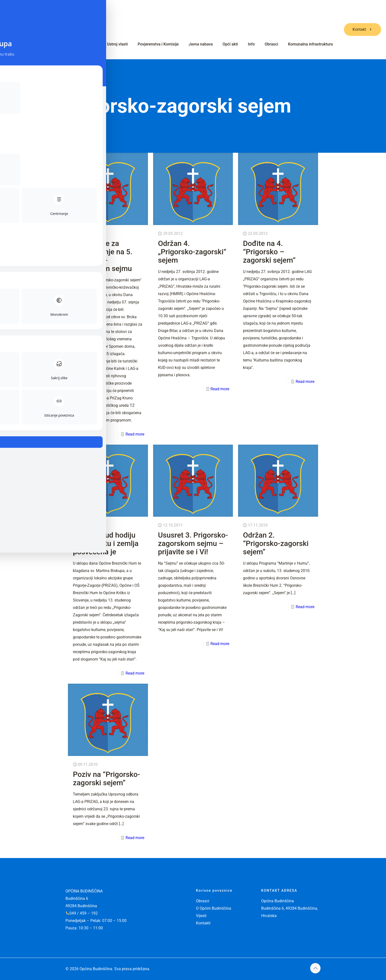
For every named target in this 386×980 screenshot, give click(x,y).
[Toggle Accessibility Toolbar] (11, 479)
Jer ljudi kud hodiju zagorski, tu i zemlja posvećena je (106, 543)
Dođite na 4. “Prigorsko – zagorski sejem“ (269, 252)
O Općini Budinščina (214, 908)
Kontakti (203, 923)
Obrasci (203, 901)
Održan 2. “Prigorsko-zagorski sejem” (276, 543)
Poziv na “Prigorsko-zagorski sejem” (106, 778)
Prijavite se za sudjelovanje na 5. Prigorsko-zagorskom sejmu (103, 256)
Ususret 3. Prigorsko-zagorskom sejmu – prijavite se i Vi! (193, 543)
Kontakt (362, 29)
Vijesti (201, 916)
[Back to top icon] (315, 968)
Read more (135, 434)
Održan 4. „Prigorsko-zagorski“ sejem (192, 252)
